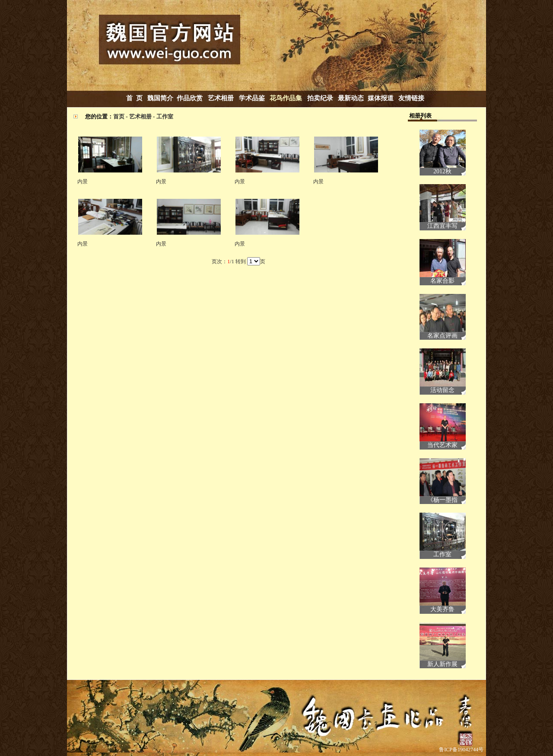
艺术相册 (222, 98)
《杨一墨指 (442, 500)
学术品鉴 (252, 98)
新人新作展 (442, 664)
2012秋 (442, 171)
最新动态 (351, 98)
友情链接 (411, 98)
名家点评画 (442, 336)
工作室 (165, 116)
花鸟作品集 (286, 98)
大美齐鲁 (442, 609)
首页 (119, 116)
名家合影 (442, 281)
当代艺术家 (442, 445)
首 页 (134, 98)
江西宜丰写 (442, 226)
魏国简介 (160, 98)
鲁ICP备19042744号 (461, 750)
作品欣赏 (190, 98)
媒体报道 (381, 98)
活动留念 (442, 390)
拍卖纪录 (320, 98)
